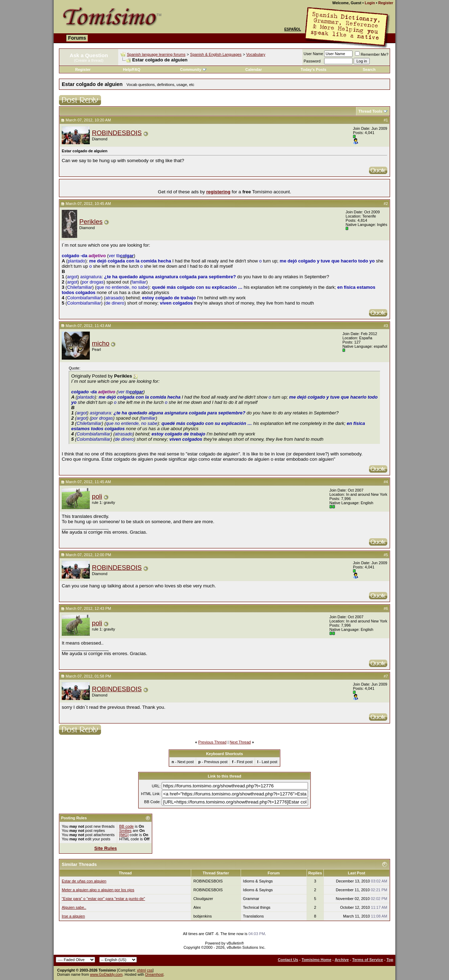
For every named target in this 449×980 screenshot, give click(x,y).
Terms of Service (368, 960)
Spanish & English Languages (216, 54)
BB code (127, 826)
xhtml (141, 970)
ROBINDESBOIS (117, 133)
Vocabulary (256, 54)
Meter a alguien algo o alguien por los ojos (98, 890)
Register (386, 3)
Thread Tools (370, 111)
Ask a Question (89, 55)
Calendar (253, 69)
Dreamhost (154, 974)
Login (370, 3)
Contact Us (288, 960)
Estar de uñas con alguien (84, 881)
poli (97, 496)
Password (312, 61)
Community (193, 69)
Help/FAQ (132, 69)
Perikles (91, 222)
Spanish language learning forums (156, 54)
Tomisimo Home (317, 960)
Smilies (125, 831)
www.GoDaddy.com (106, 974)
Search (369, 69)
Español (293, 29)
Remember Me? (372, 54)
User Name (314, 54)
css (150, 970)
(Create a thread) (89, 60)
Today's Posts (313, 69)
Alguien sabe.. (74, 907)
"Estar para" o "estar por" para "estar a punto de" (103, 899)
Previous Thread (212, 742)
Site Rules (106, 848)
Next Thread (240, 742)
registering (218, 192)
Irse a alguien (73, 916)
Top (390, 960)
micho (101, 343)
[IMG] (124, 835)
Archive (342, 960)
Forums (77, 38)
